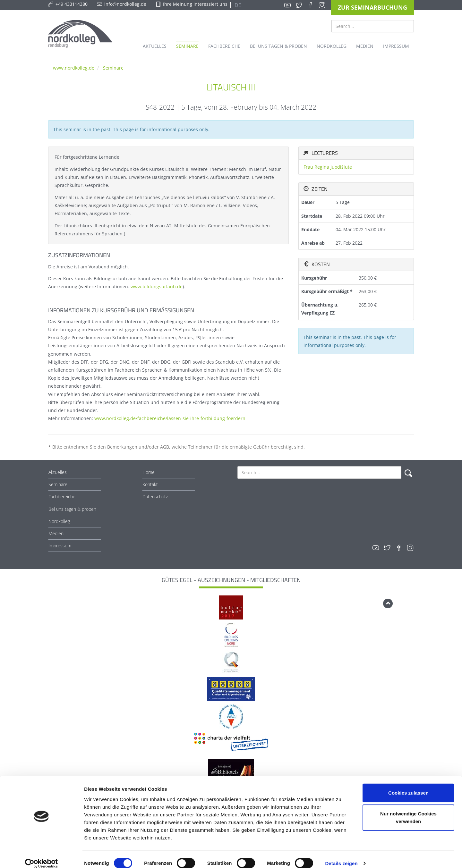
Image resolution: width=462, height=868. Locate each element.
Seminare (113, 68)
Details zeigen (341, 855)
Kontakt (150, 484)
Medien (56, 533)
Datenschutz (155, 497)
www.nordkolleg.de (74, 68)
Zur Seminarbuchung (372, 7)
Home (149, 472)
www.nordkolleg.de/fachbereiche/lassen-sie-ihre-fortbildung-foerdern (170, 418)
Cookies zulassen (408, 784)
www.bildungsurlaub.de (157, 287)
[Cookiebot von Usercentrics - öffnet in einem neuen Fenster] (42, 855)
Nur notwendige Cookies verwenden (408, 809)
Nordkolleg (59, 521)
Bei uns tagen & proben (72, 509)
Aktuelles (58, 472)
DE (237, 5)
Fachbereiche (62, 497)
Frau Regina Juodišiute (328, 167)
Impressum (60, 546)
